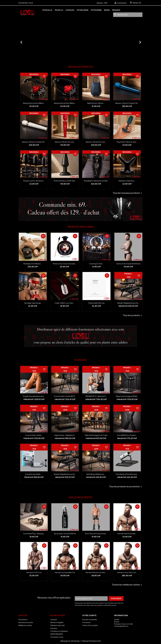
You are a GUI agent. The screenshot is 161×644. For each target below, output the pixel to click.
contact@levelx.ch (121, 626)
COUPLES (70, 10)
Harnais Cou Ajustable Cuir (65, 572)
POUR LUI (59, 10)
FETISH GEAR (83, 10)
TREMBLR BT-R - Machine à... (96, 396)
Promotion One (95, 641)
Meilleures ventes (25, 625)
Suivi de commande (90, 620)
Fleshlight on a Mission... (33, 264)
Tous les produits (133, 316)
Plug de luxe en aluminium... (34, 181)
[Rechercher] (128, 15)
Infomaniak (75, 641)
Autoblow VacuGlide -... (34, 474)
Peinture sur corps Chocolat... (65, 264)
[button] (28, 41)
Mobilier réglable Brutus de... (128, 303)
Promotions (23, 620)
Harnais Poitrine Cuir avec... (96, 572)
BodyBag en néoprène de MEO (96, 181)
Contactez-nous (26, 3)
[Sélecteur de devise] (107, 3)
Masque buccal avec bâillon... (34, 103)
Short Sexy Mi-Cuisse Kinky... (96, 534)
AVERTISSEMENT (57, 634)
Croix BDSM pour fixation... (127, 435)
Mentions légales (57, 622)
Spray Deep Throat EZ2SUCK (65, 534)
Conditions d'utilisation (59, 631)
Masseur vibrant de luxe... (65, 142)
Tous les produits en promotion (126, 487)
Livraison (54, 620)
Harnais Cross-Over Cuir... (127, 572)
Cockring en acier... (96, 264)
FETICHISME (96, 10)
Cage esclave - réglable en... (65, 435)
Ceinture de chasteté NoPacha (128, 264)
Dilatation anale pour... (127, 181)
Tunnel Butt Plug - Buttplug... (34, 534)
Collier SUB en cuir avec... (65, 303)
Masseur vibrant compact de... (127, 103)
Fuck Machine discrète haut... (127, 474)
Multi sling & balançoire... (96, 474)
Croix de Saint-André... (34, 435)
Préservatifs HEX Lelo (96, 303)
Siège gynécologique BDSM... (127, 396)
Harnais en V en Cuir (34, 572)
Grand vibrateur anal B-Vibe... (65, 181)
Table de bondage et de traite (96, 435)
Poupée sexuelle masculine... (34, 396)
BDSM (107, 10)
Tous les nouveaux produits (128, 193)
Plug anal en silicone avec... (127, 142)
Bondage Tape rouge (33, 303)
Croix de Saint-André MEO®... (65, 396)
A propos (54, 628)
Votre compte (89, 615)
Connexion (86, 622)
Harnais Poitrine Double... (127, 534)
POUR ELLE (47, 10)
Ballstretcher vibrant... (96, 103)
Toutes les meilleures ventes (127, 585)
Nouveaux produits (26, 622)
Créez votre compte (90, 625)
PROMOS (116, 10)
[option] (80, 41)
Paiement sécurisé (57, 625)
